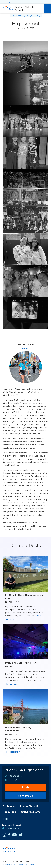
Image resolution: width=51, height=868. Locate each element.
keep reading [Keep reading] (12, 684)
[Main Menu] (47, 8)
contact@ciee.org (16, 780)
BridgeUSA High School (25, 770)
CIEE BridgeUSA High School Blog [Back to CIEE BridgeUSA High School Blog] (29, 16)
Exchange (9, 806)
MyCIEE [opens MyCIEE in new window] (5, 819)
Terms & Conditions (26, 865)
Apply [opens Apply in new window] (26, 787)
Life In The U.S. (29, 806)
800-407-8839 (12, 828)
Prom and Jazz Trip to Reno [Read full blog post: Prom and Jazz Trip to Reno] (21, 663)
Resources (9, 812)
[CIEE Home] (9, 857)
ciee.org (7, 2)
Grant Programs (31, 812)
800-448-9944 (15, 776)
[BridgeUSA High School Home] (22, 8)
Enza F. (25, 348)
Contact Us (25, 796)
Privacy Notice (9, 865)
